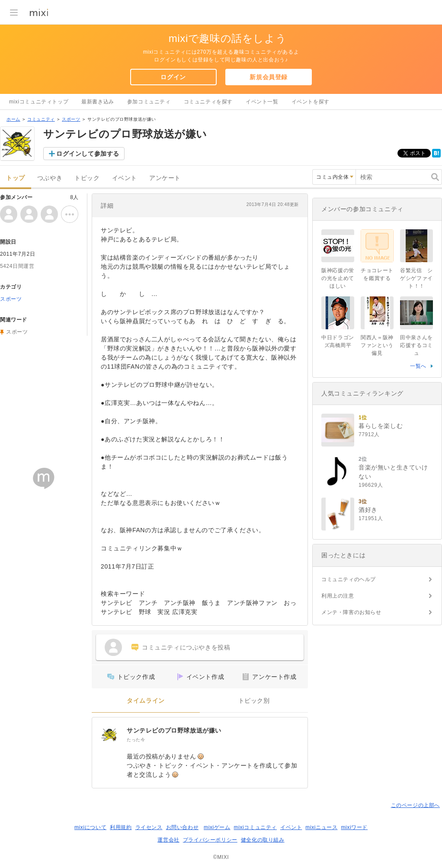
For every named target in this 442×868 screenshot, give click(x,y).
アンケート (165, 178)
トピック (87, 178)
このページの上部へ (415, 805)
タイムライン (146, 701)
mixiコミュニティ (255, 827)
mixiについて (90, 827)
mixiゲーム (217, 827)
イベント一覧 (262, 102)
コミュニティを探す (208, 102)
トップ (16, 178)
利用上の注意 (338, 596)
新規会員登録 (269, 77)
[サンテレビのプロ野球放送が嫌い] (109, 735)
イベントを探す (311, 102)
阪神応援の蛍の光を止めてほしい (338, 278)
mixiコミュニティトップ (39, 102)
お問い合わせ (183, 827)
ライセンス (149, 827)
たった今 (136, 740)
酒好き (368, 510)
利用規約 (121, 827)
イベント (125, 178)
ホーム (13, 119)
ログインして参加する (88, 154)
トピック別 (254, 701)
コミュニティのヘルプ (349, 579)
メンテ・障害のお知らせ (351, 612)
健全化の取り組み (263, 840)
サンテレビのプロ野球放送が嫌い (174, 730)
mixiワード (354, 827)
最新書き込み (98, 102)
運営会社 (168, 840)
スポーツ (71, 119)
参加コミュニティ (149, 102)
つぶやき (50, 178)
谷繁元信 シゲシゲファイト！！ (416, 278)
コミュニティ (41, 119)
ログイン (173, 77)
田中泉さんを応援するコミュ (416, 345)
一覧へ (418, 366)
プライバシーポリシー (210, 840)
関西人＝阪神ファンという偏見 (377, 345)
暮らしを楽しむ (381, 426)
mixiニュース (321, 827)
